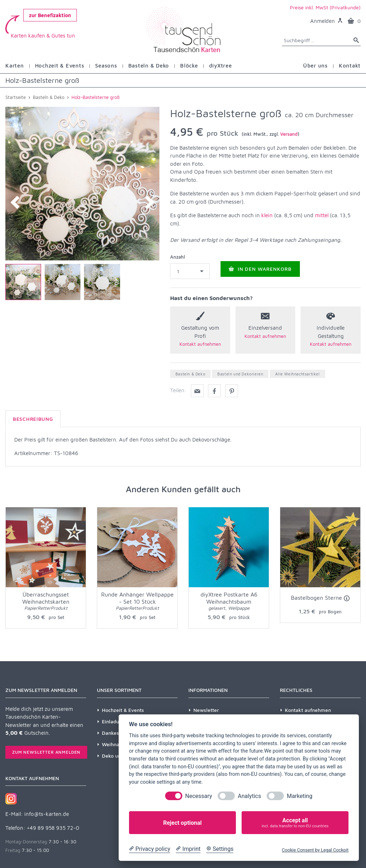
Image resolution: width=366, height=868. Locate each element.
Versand (289, 134)
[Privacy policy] (150, 849)
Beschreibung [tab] (33, 419)
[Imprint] (188, 849)
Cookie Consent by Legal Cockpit (315, 850)
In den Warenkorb (260, 271)
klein (267, 215)
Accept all (295, 823)
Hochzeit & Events (123, 710)
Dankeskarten (118, 733)
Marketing (299, 796)
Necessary (199, 796)
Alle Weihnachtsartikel (297, 374)
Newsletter (206, 710)
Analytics (249, 796)
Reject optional (182, 823)
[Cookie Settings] (220, 849)
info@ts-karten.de (47, 814)
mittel (322, 215)
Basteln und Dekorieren (240, 374)
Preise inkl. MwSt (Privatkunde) (325, 7)
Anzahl (177, 257)
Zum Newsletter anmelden (46, 752)
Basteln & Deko (190, 374)
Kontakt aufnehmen (308, 710)
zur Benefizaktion (50, 15)
